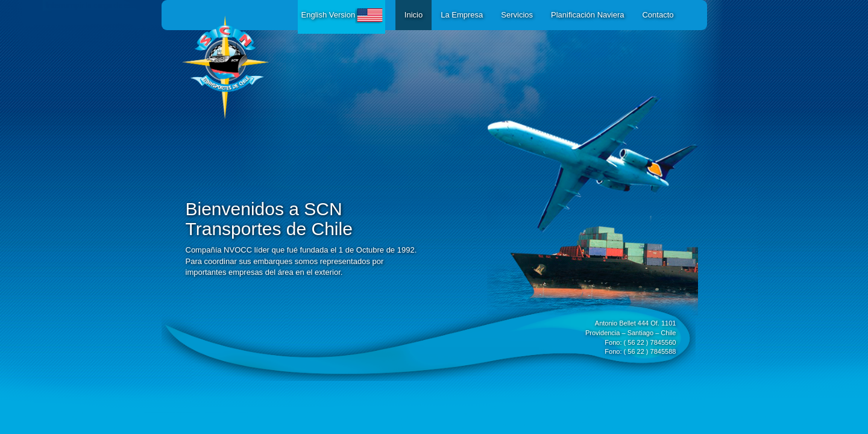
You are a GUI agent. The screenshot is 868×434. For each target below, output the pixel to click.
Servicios (517, 15)
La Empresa (462, 15)
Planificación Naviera (587, 15)
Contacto (658, 15)
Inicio (414, 15)
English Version (344, 15)
